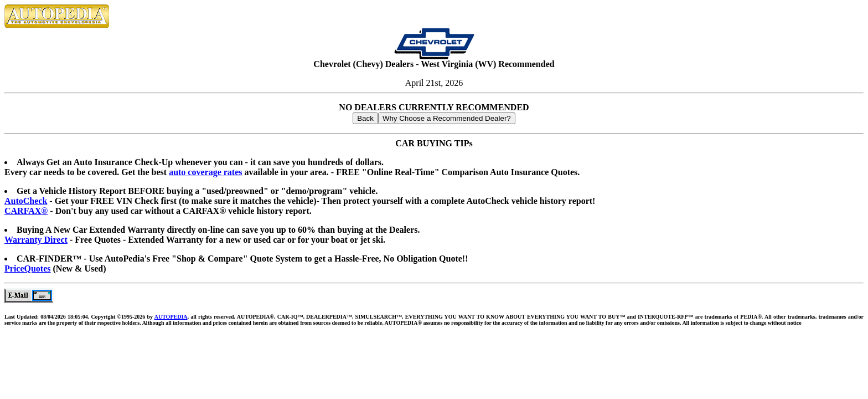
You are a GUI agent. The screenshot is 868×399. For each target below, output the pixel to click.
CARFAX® (26, 211)
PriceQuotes (28, 268)
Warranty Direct (36, 240)
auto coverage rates (205, 172)
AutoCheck (26, 201)
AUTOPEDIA (171, 317)
